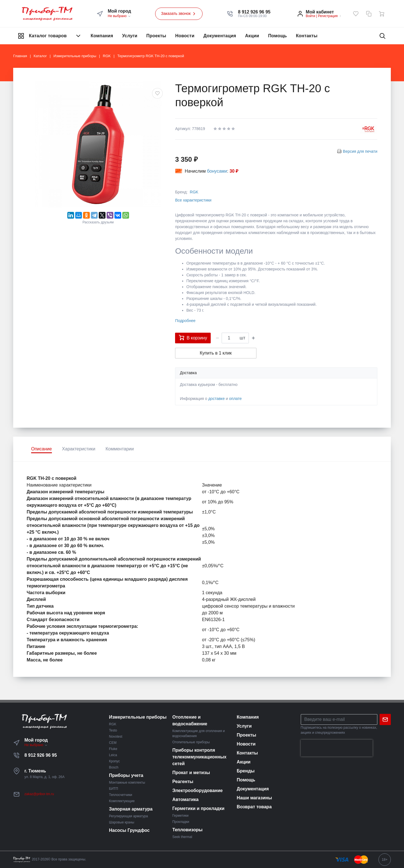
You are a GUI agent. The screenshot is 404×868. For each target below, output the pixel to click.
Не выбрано (119, 16)
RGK (194, 192)
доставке (216, 399)
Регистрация (328, 16)
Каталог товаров (50, 36)
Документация (220, 36)
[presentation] (337, 748)
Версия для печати (360, 151)
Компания (102, 36)
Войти (311, 16)
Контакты (307, 36)
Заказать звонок (179, 14)
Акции (252, 36)
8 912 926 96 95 (41, 755)
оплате (236, 399)
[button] (254, 12)
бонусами (217, 171)
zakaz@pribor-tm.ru (39, 794)
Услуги (130, 36)
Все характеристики (193, 200)
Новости (185, 36)
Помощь (278, 36)
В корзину (193, 337)
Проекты (156, 36)
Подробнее (185, 321)
